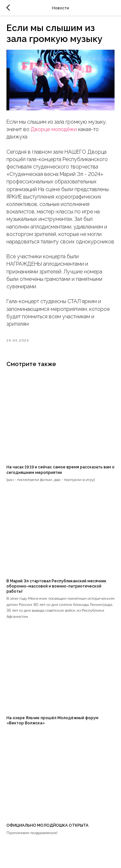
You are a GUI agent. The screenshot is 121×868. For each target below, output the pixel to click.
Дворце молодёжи (54, 129)
